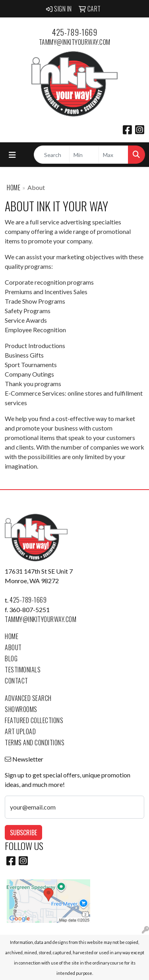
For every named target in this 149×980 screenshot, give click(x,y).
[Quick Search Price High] (113, 155)
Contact (16, 681)
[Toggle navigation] (12, 155)
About (13, 647)
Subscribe (23, 833)
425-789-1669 (74, 32)
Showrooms (21, 709)
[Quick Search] (52, 155)
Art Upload (20, 731)
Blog (11, 658)
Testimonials (23, 670)
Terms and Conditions (35, 743)
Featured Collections (34, 720)
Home (14, 188)
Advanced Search (28, 698)
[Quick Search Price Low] (84, 155)
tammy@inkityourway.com (75, 42)
